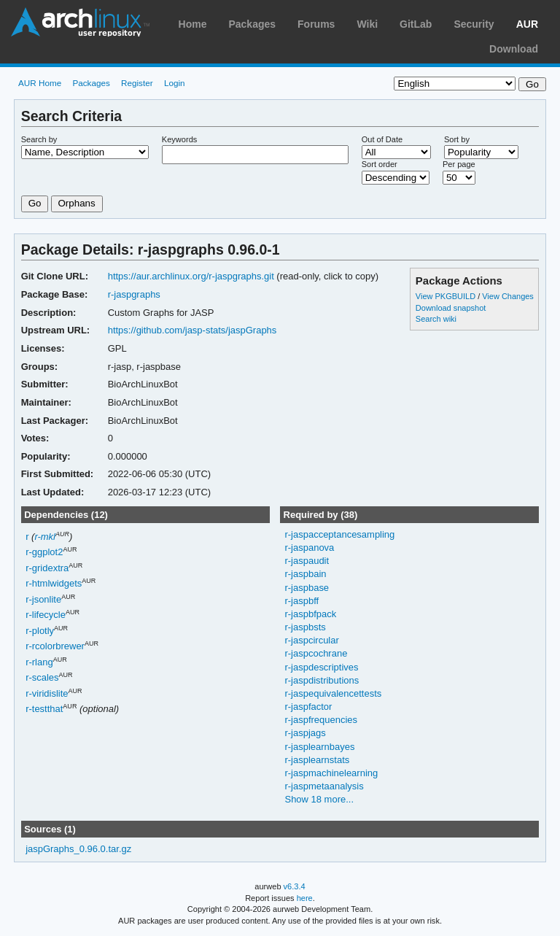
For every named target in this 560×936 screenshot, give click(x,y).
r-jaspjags (305, 733)
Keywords (179, 139)
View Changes (508, 296)
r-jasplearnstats (317, 760)
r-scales (42, 678)
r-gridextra (47, 568)
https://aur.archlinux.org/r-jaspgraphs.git (191, 276)
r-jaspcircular (311, 640)
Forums (316, 24)
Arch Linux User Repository (80, 22)
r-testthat (44, 709)
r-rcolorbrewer (55, 647)
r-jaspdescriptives (321, 667)
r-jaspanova (309, 548)
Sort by (457, 139)
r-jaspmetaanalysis (324, 786)
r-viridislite (47, 693)
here (305, 898)
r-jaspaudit (307, 561)
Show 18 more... (319, 799)
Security (474, 24)
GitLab (416, 24)
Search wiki (436, 319)
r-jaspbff (302, 601)
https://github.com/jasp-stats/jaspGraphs (192, 330)
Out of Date (382, 139)
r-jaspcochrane (316, 653)
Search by (39, 139)
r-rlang (39, 662)
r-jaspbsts (305, 627)
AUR (527, 24)
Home (193, 24)
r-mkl (45, 537)
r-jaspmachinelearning (331, 773)
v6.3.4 (295, 886)
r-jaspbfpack (310, 614)
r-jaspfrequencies (321, 720)
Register (137, 83)
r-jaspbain (305, 574)
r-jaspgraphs (134, 294)
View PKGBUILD (447, 296)
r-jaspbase (307, 588)
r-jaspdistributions (322, 680)
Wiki (367, 24)
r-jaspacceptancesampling (339, 534)
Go (35, 203)
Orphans (77, 203)
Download (514, 49)
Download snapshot (451, 308)
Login (175, 83)
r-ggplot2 (44, 553)
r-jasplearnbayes (319, 747)
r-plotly (40, 631)
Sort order (380, 164)
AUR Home (40, 83)
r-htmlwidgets (54, 584)
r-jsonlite (43, 599)
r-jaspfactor (308, 707)
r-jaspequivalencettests (333, 693)
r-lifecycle (46, 615)
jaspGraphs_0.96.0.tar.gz (78, 849)
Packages (252, 24)
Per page (459, 164)
